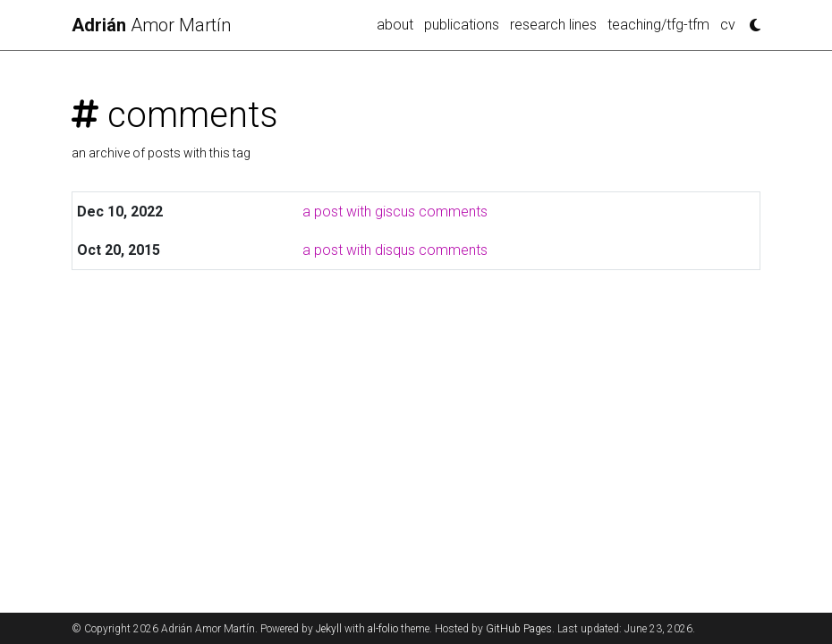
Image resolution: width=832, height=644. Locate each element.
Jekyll (329, 629)
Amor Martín (151, 25)
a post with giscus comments (395, 212)
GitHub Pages (519, 629)
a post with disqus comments (395, 250)
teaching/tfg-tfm (658, 25)
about (395, 25)
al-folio (383, 629)
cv (728, 25)
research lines (553, 25)
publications (462, 25)
